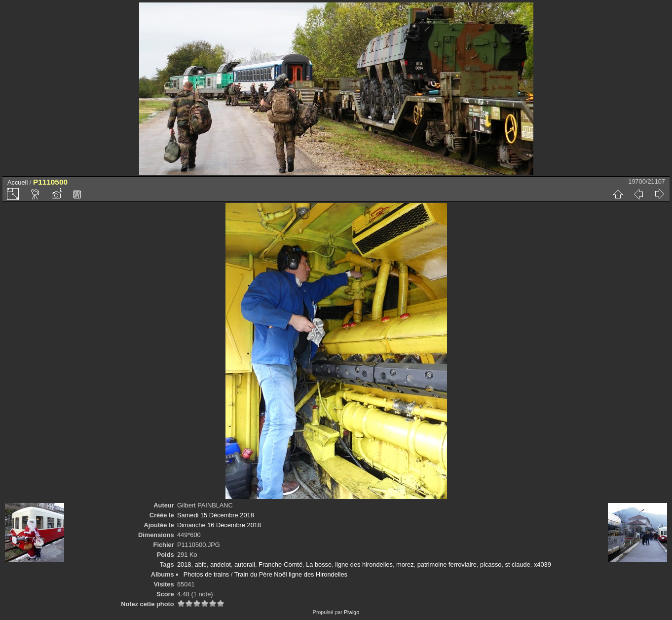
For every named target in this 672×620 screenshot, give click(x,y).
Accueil (18, 182)
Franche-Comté (280, 564)
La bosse (319, 564)
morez (405, 564)
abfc (201, 564)
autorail (245, 564)
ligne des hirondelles (364, 564)
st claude (518, 564)
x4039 (542, 564)
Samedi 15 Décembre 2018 (216, 515)
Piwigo (352, 612)
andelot (221, 564)
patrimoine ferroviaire (447, 564)
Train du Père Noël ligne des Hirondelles (291, 574)
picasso (491, 564)
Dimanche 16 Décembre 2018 (219, 525)
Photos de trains (206, 574)
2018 (184, 564)
